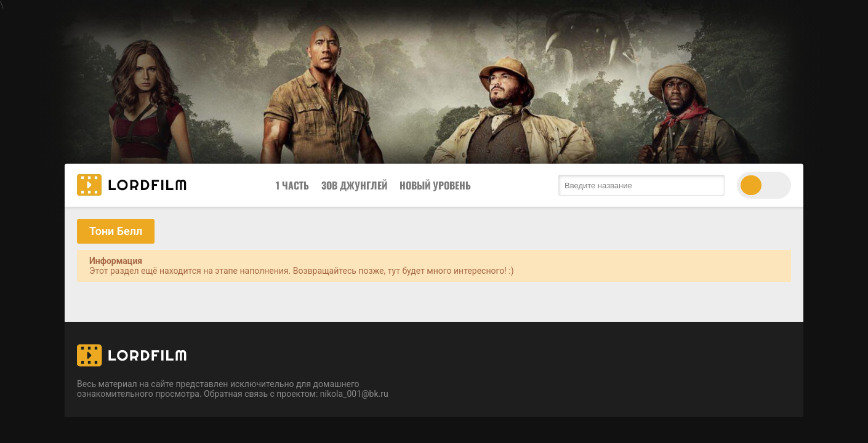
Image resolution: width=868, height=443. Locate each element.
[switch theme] (764, 185)
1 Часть (292, 185)
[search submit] (712, 185)
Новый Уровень (435, 185)
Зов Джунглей (354, 185)
